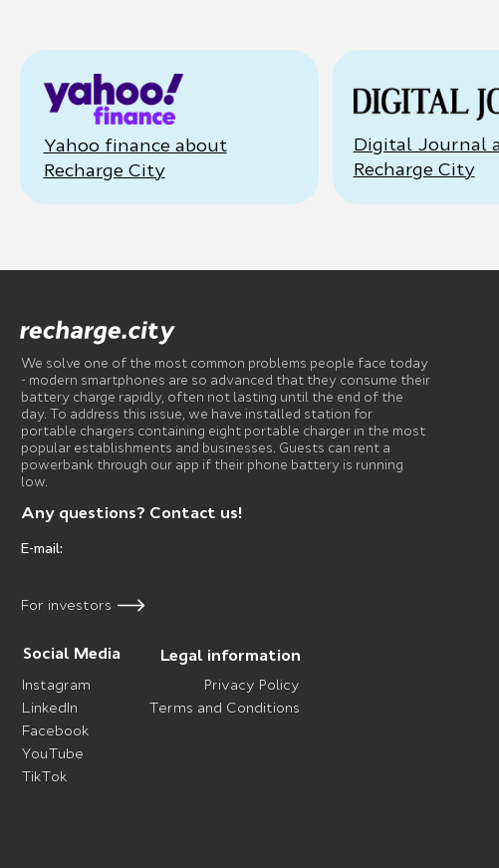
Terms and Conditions (224, 708)
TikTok (44, 776)
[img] (98, 332)
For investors (66, 605)
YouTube (52, 753)
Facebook (55, 730)
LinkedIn (50, 708)
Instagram (56, 685)
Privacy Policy (252, 685)
